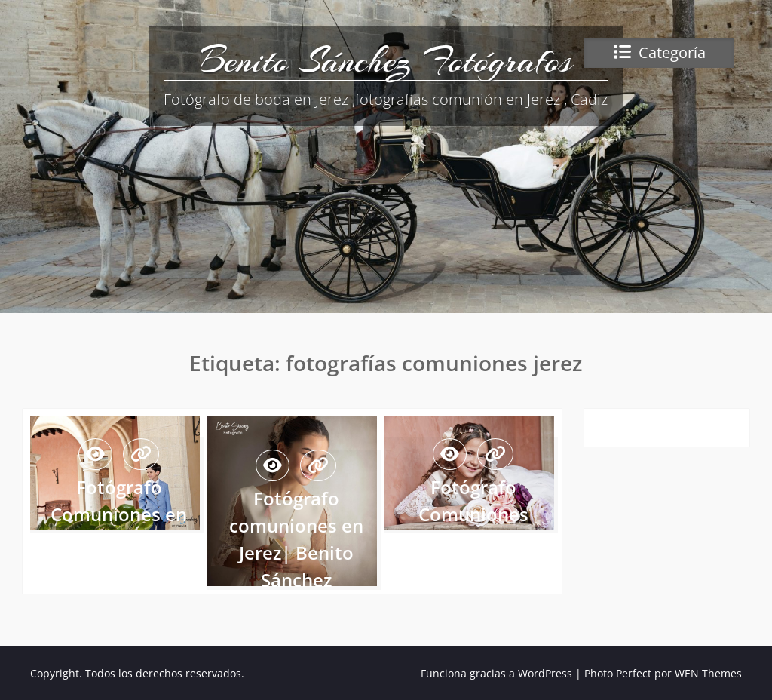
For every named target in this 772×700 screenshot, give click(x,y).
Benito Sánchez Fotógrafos (386, 60)
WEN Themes (708, 673)
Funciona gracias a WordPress (496, 673)
